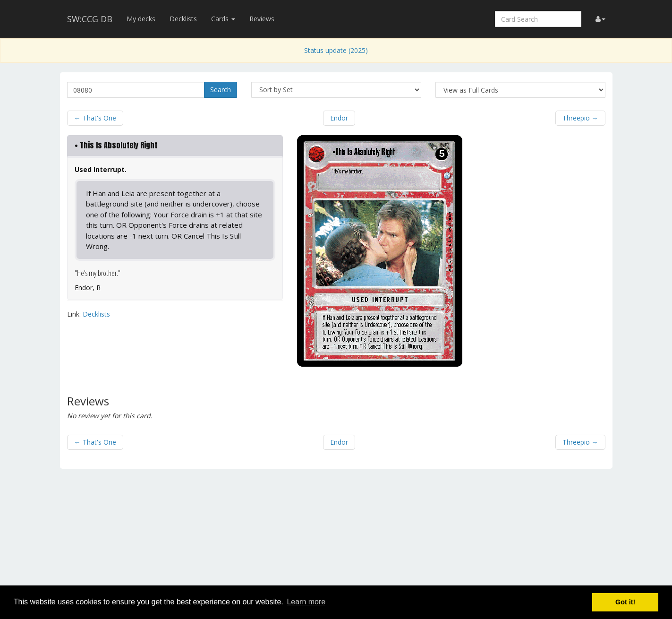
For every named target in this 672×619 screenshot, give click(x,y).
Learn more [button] (306, 602)
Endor (339, 118)
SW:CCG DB (90, 19)
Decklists (183, 19)
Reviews (262, 19)
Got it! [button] (625, 602)
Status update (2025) (336, 50)
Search (221, 90)
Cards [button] (223, 19)
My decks (141, 19)
